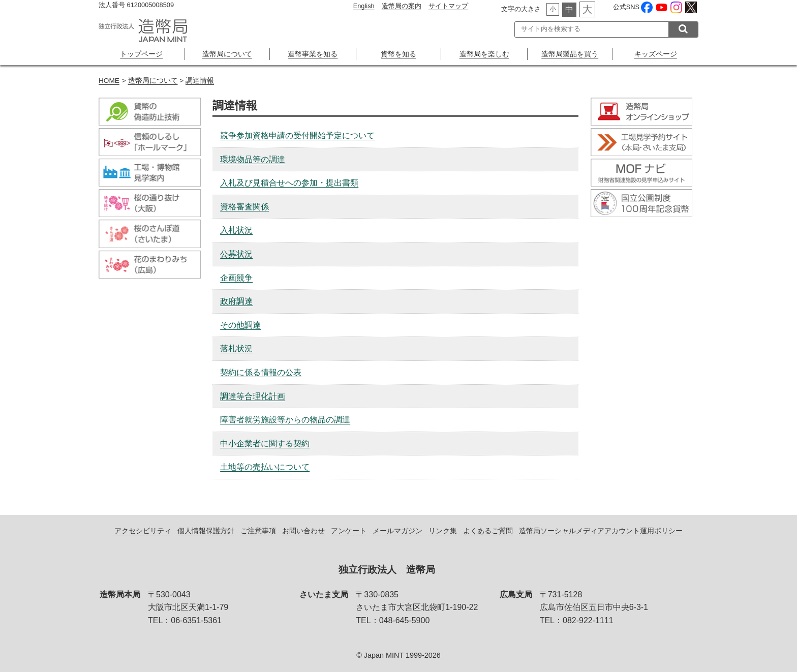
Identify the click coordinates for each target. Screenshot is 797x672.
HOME (109, 81)
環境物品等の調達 (253, 159)
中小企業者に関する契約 (265, 444)
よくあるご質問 (488, 531)
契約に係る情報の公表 (261, 372)
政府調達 (236, 301)
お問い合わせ (303, 531)
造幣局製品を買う (570, 54)
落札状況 (236, 348)
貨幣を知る (398, 54)
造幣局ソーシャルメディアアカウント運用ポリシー (601, 531)
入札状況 (236, 230)
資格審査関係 (244, 207)
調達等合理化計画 (253, 396)
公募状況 (236, 254)
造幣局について (227, 54)
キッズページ (656, 54)
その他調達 (240, 325)
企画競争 (236, 278)
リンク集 (443, 531)
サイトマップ (448, 6)
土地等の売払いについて (265, 467)
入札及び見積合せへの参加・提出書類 (289, 183)
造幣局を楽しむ (484, 54)
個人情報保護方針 (206, 531)
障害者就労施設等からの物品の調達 (285, 420)
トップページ (141, 54)
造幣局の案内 (402, 6)
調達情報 (200, 81)
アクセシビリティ (143, 531)
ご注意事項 (258, 531)
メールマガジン (397, 531)
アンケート (349, 531)
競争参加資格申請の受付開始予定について (297, 135)
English (364, 6)
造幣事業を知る (313, 54)
